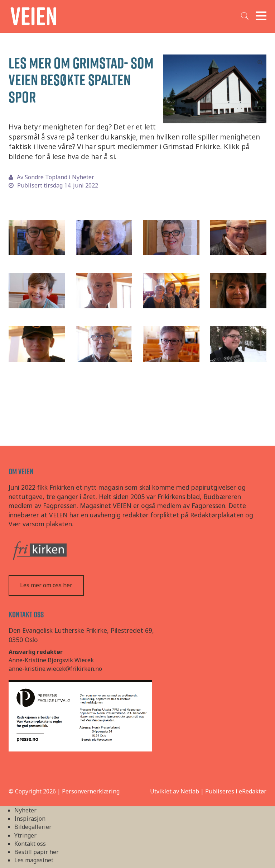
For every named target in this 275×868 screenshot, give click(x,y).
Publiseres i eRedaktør (236, 791)
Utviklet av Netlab (175, 791)
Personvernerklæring (91, 791)
